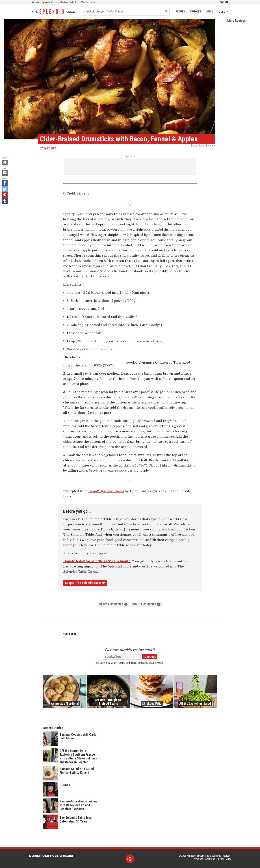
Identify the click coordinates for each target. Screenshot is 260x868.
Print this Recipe (113, 604)
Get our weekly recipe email (130, 650)
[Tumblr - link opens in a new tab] (5, 201)
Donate (224, 2)
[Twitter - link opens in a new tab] (5, 189)
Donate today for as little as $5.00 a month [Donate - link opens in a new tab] (97, 561)
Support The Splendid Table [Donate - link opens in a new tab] (85, 583)
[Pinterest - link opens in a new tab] (5, 195)
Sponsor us (130, 156)
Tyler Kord (50, 148)
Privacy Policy (224, 859)
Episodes (196, 12)
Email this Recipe (147, 604)
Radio (210, 12)
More (223, 12)
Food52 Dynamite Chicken (106, 491)
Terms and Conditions (204, 859)
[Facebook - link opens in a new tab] (5, 183)
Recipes (180, 12)
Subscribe (149, 657)
